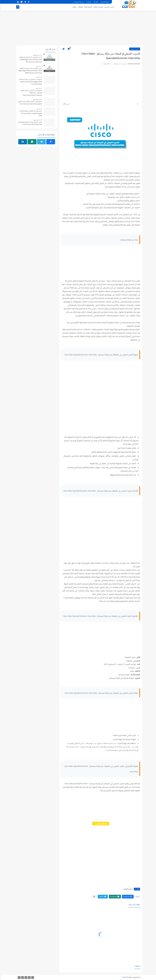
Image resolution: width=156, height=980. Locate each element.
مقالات (73, 7)
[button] (127, 897)
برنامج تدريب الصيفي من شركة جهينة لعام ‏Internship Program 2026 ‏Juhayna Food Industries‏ (29, 82)
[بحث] (17, 7)
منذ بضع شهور (36, 55)
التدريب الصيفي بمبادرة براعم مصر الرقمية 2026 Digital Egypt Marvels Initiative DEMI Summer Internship (29, 71)
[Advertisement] (78, 29)
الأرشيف (94, 2)
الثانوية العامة (87, 7)
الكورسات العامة (97, 7)
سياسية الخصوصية (78, 2)
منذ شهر (37, 66)
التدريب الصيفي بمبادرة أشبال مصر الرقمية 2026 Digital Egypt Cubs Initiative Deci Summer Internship (29, 60)
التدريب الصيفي (108, 7)
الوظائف (79, 7)
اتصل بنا (88, 2)
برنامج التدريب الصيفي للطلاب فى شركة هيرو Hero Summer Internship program (29, 103)
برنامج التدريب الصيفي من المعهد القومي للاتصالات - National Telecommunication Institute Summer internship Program (30, 93)
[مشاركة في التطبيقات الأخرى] (93, 897)
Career (123, 977)
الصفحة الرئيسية (104, 2)
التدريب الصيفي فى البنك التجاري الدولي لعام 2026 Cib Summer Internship (29, 123)
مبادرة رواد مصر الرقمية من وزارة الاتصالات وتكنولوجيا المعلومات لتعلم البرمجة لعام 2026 (29, 113)
